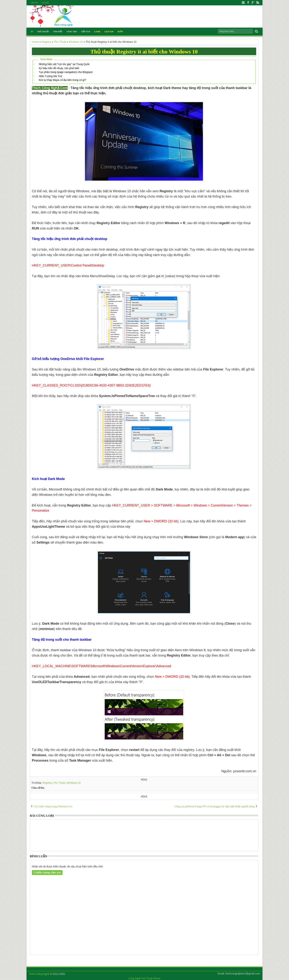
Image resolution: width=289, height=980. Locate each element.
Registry (47, 783)
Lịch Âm (45, 3)
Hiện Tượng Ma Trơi (50, 76)
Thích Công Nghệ (39, 974)
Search (256, 31)
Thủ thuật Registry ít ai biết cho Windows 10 (144, 52)
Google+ (253, 3)
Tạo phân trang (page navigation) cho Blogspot (66, 72)
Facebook (248, 3)
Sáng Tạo (72, 32)
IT (32, 32)
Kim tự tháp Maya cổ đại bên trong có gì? (62, 80)
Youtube (243, 3)
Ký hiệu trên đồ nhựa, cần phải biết (59, 68)
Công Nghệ (135, 978)
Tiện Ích (86, 32)
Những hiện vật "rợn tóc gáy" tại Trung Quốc (64, 64)
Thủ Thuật (43, 32)
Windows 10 (74, 783)
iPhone (157, 978)
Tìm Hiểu (58, 32)
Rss (258, 3)
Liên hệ (34, 3)
